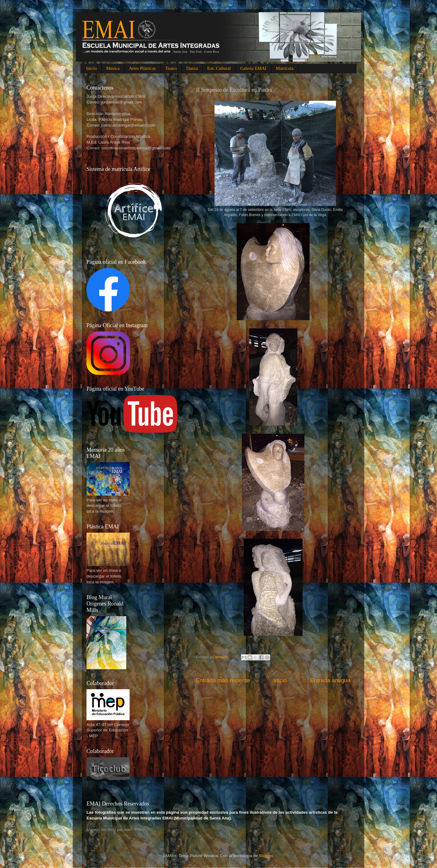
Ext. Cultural (219, 68)
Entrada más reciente (223, 680)
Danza (192, 68)
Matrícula (285, 68)
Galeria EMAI (253, 68)
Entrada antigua (330, 680)
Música (113, 68)
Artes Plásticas (142, 68)
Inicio (91, 68)
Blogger (266, 856)
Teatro (171, 68)
